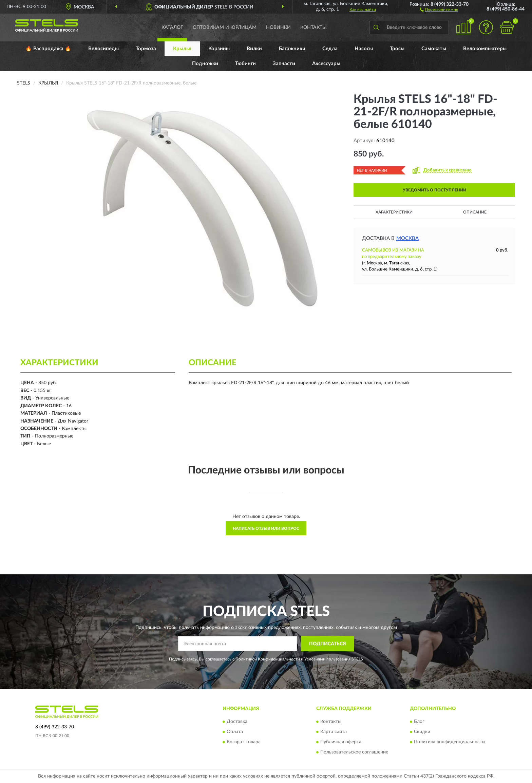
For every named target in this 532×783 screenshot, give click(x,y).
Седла (330, 49)
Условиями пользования (327, 659)
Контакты (313, 27)
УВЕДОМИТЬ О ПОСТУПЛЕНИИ (434, 190)
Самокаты (434, 49)
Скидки (422, 732)
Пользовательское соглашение (354, 752)
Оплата (235, 732)
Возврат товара (244, 742)
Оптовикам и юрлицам (225, 27)
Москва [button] (407, 238)
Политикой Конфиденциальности (268, 659)
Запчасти (284, 64)
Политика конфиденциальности (449, 742)
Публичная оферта (341, 742)
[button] (439, 9)
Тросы (397, 49)
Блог (419, 722)
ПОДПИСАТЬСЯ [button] (328, 644)
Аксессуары (326, 64)
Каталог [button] (172, 27)
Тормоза (146, 49)
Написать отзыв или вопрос (266, 528)
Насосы (364, 49)
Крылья (182, 49)
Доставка (237, 722)
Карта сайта (334, 732)
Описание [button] (475, 212)
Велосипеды (103, 49)
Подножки (205, 64)
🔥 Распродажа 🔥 (48, 49)
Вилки (254, 49)
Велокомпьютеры (485, 49)
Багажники (292, 49)
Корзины (219, 49)
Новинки (278, 27)
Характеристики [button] (394, 212)
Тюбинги (245, 64)
